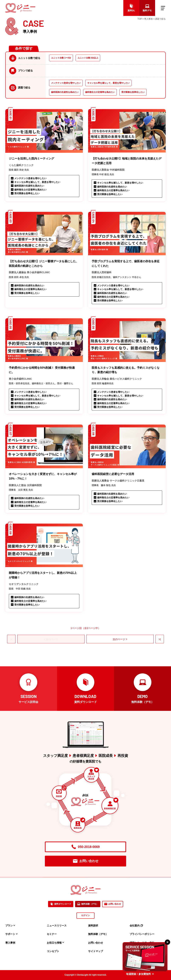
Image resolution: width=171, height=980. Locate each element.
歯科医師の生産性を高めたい (65, 92)
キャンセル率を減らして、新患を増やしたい (108, 83)
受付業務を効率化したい (133, 92)
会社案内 (136, 926)
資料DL (131, 8)
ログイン (85, 915)
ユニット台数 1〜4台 (61, 58)
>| (160, 639)
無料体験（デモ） (88, 904)
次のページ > (120, 639)
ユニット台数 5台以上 (88, 58)
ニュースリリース (57, 926)
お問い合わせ (86, 861)
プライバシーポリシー (142, 934)
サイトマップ (96, 951)
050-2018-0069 (85, 847)
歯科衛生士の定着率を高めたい (100, 92)
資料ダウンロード (61, 904)
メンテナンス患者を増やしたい (66, 83)
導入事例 (10, 943)
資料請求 (93, 926)
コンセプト (53, 951)
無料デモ (147, 8)
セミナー (52, 934)
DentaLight (83, 975)
